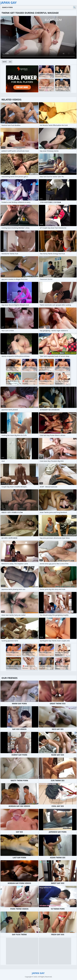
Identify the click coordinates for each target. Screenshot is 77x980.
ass (10, 62)
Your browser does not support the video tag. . (38, 37)
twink (5, 62)
